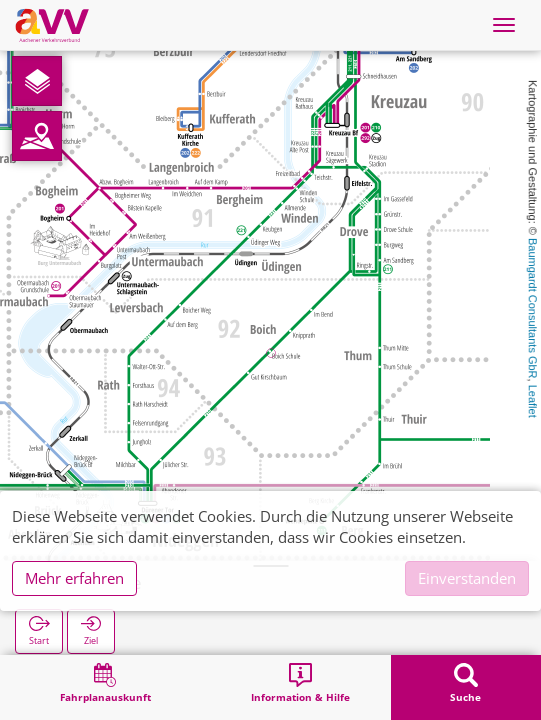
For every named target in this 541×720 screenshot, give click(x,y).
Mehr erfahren (74, 578)
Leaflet (533, 401)
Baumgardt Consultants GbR (533, 308)
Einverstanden (467, 578)
